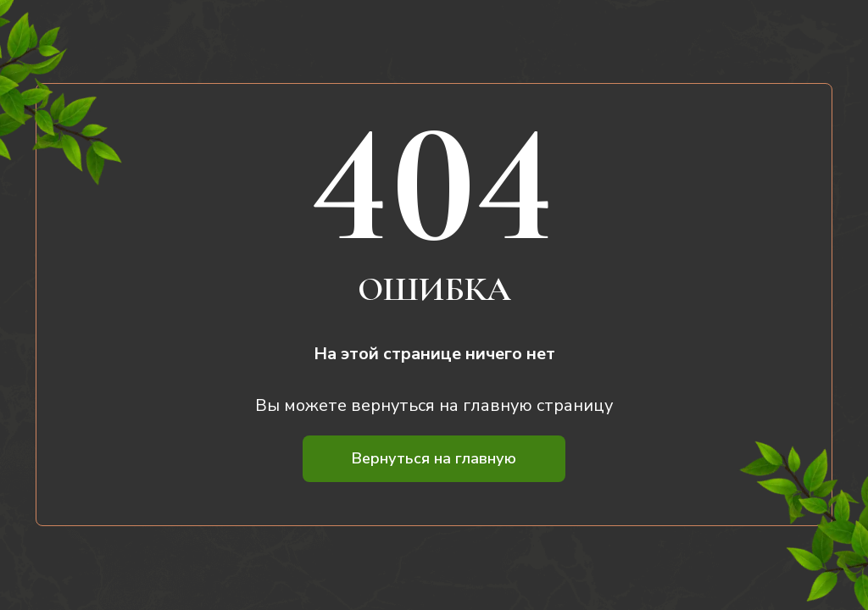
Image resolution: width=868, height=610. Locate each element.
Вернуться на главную (434, 458)
